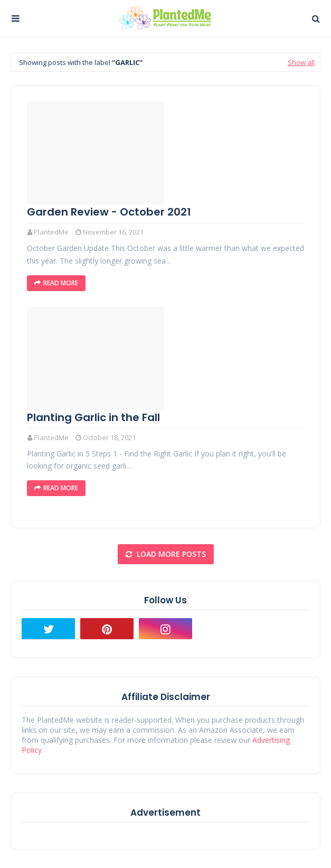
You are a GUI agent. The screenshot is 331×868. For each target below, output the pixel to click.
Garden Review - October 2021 (109, 212)
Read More (61, 283)
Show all (301, 62)
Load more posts (170, 554)
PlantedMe (51, 232)
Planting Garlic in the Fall (93, 417)
